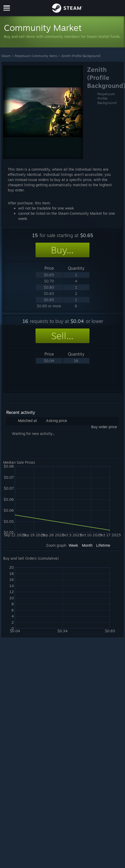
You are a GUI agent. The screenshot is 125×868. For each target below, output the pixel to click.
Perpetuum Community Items (36, 56)
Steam (6, 56)
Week (73, 545)
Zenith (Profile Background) (81, 56)
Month (87, 545)
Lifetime (103, 545)
